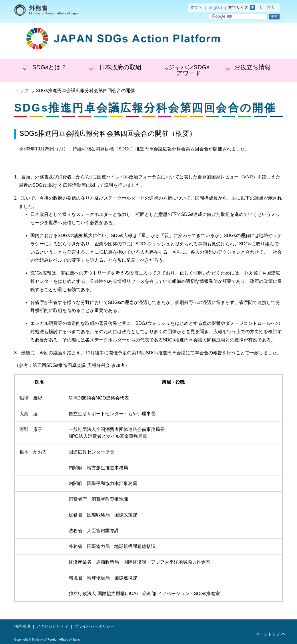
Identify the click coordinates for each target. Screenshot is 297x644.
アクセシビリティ (52, 626)
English (215, 7)
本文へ (196, 7)
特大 (271, 7)
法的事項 (22, 626)
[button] (48, 70)
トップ (22, 91)
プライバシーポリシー (94, 626)
